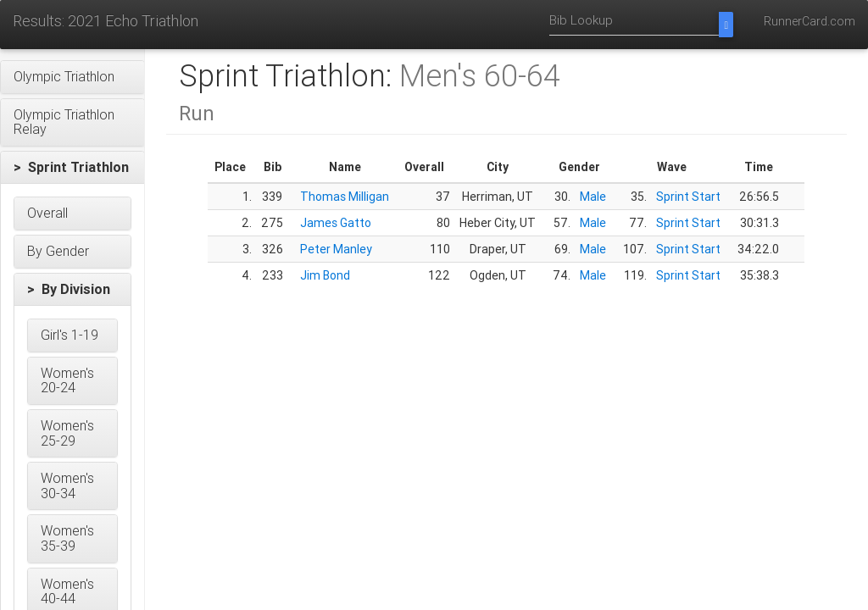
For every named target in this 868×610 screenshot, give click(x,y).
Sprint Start (688, 197)
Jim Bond (325, 275)
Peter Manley (336, 249)
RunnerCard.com (810, 21)
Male (593, 197)
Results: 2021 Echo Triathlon (106, 21)
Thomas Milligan (345, 197)
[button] (72, 77)
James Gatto (336, 223)
